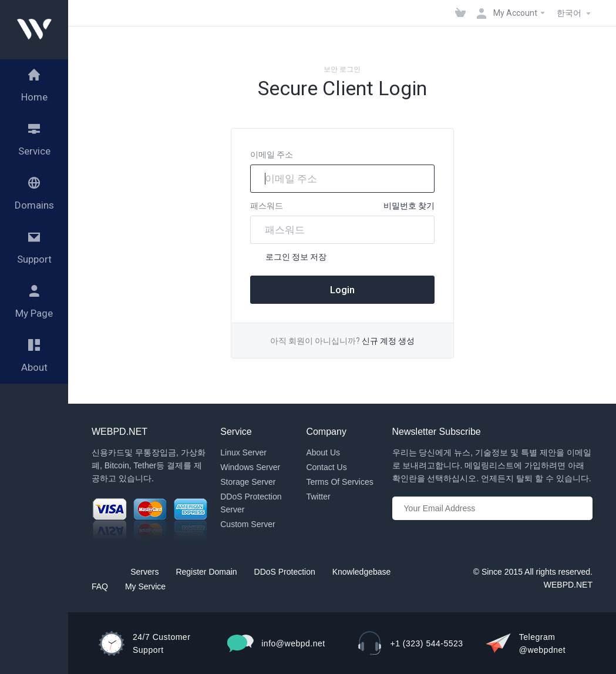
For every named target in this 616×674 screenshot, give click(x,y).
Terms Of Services (339, 482)
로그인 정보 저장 (288, 258)
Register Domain (206, 572)
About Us (323, 452)
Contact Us (326, 467)
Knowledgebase (362, 572)
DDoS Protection (285, 572)
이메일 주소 (272, 155)
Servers (144, 572)
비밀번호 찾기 (409, 206)
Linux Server (243, 452)
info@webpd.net (293, 643)
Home (102, 572)
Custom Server (248, 524)
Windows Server (250, 467)
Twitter (318, 497)
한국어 (575, 14)
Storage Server (248, 482)
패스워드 (267, 206)
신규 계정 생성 (388, 341)
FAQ (100, 586)
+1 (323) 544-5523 (427, 643)
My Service (145, 586)
